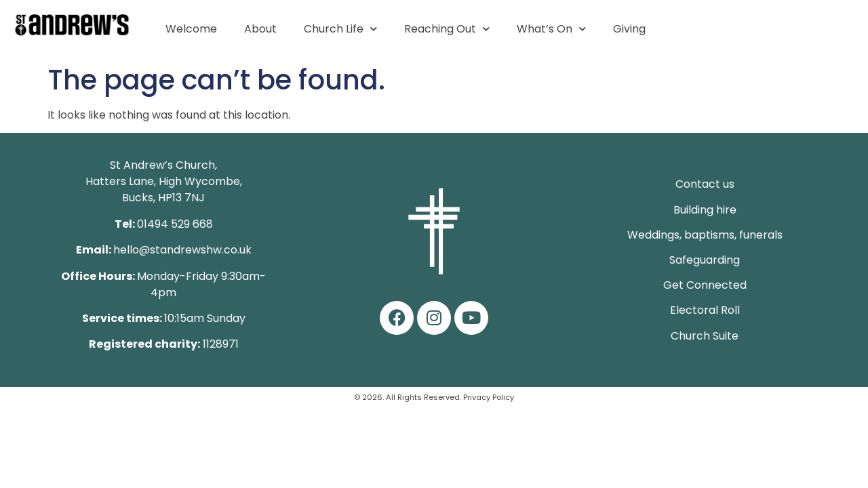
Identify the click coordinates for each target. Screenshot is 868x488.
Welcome (191, 29)
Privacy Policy (489, 397)
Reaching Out (447, 29)
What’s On (551, 29)
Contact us (705, 184)
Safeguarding (705, 260)
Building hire (705, 210)
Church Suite (705, 336)
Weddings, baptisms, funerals (705, 235)
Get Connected (705, 285)
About (260, 29)
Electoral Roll (705, 310)
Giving (629, 29)
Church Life (340, 29)
